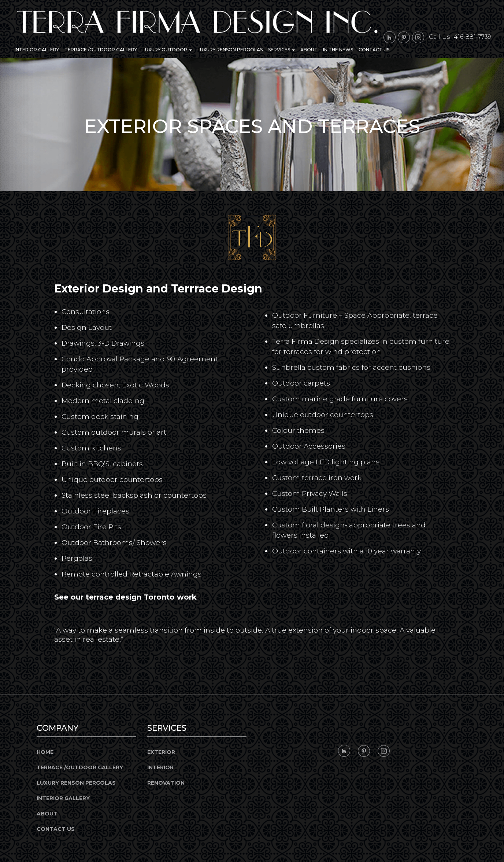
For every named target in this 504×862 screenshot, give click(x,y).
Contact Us (374, 50)
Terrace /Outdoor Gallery (101, 50)
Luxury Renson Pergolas (230, 50)
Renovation (166, 783)
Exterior (161, 752)
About (309, 50)
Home (45, 752)
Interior (160, 767)
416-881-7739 (472, 37)
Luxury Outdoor (167, 50)
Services (281, 50)
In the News (338, 50)
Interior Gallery (37, 50)
